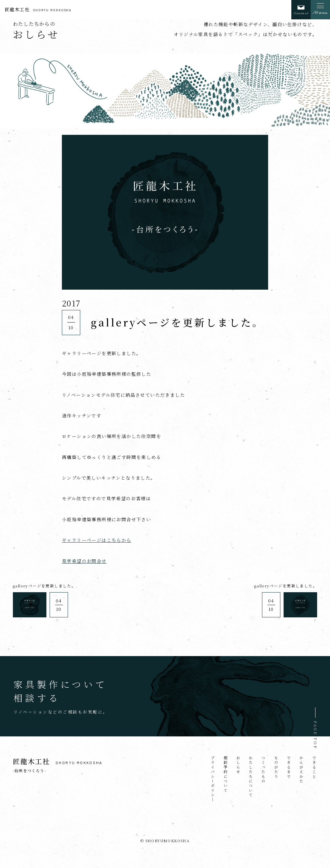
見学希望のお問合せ (84, 561)
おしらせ (238, 765)
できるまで (289, 767)
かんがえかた (301, 770)
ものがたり (276, 767)
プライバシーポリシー (213, 779)
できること (314, 767)
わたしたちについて (251, 777)
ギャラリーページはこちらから (97, 540)
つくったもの (263, 770)
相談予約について (225, 774)
